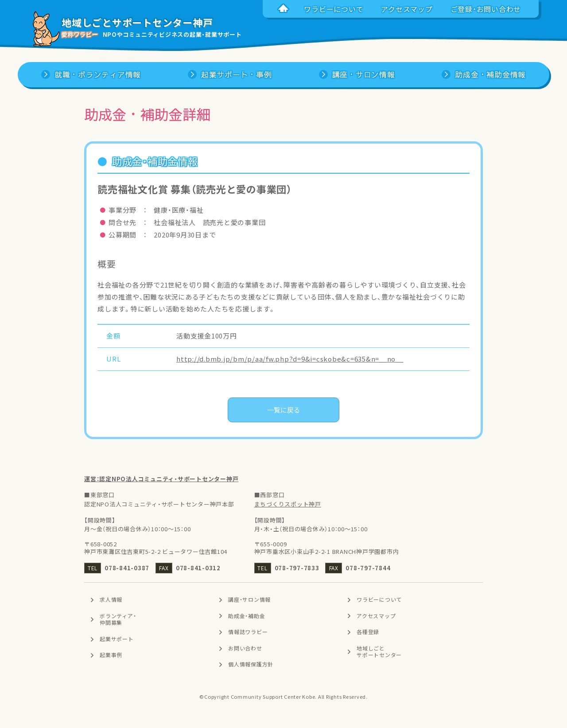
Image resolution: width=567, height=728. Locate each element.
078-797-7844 (368, 568)
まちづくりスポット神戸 (288, 504)
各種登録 (368, 632)
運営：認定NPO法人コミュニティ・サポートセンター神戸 (161, 479)
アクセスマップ (376, 616)
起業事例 (111, 655)
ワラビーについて (379, 600)
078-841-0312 (198, 568)
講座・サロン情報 (249, 600)
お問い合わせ (245, 648)
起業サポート (117, 639)
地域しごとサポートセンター (379, 652)
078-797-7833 (297, 568)
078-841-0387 (127, 568)
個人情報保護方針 (251, 665)
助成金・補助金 (247, 616)
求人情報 (111, 600)
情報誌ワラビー (248, 632)
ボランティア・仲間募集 (118, 619)
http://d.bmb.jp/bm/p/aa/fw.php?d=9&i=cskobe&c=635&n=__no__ (290, 359)
